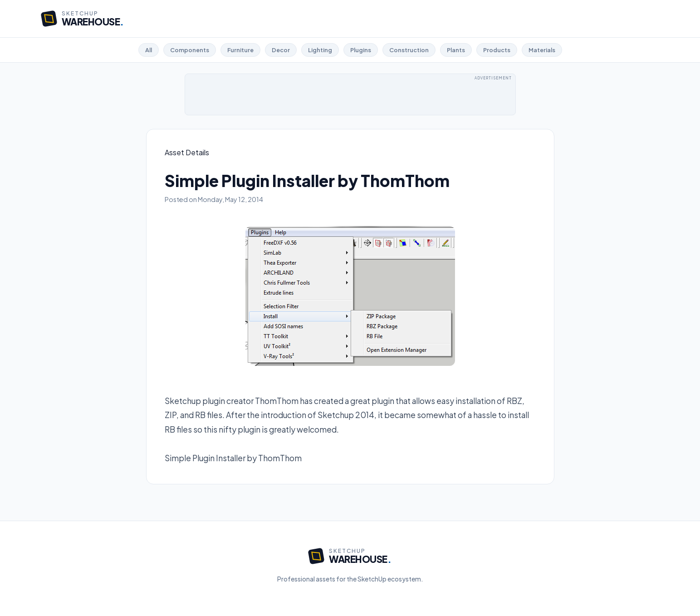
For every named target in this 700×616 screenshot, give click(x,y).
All (149, 50)
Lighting (320, 50)
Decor (281, 50)
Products (497, 50)
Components (190, 50)
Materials (542, 50)
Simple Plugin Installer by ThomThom (233, 458)
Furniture (240, 50)
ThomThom (277, 401)
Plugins (361, 50)
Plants (456, 50)
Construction (409, 50)
